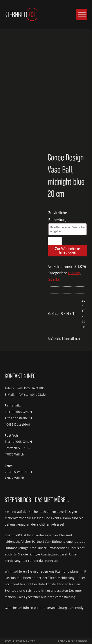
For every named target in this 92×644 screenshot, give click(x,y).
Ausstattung (74, 273)
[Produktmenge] (55, 241)
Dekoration (54, 280)
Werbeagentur (82, 641)
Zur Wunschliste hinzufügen (67, 251)
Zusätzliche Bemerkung (58, 216)
